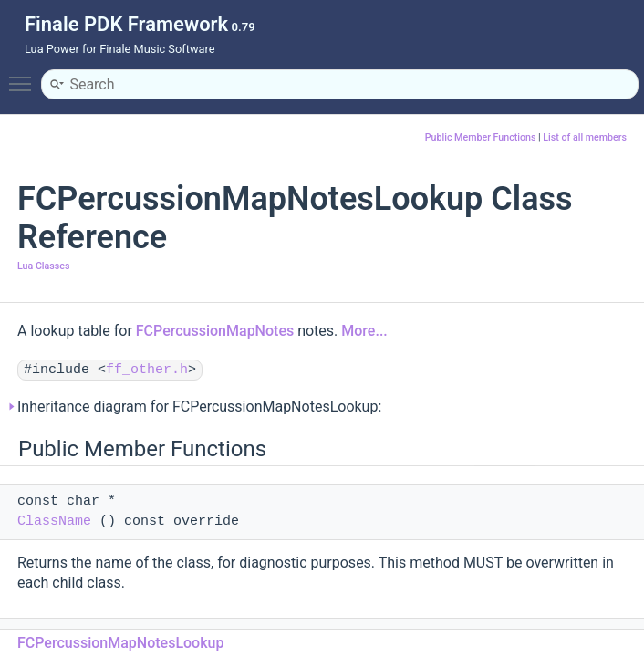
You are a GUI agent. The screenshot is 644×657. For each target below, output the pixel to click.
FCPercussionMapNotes (215, 331)
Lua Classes (43, 266)
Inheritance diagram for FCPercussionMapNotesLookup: (199, 407)
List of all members (585, 137)
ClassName (54, 521)
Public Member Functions (481, 137)
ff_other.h (147, 370)
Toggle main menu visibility (25, 76)
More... (364, 331)
